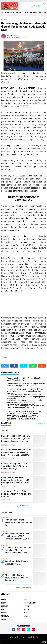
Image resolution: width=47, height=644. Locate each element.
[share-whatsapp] (33, 366)
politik (25, 12)
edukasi (27, 600)
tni (31, 12)
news (7, 12)
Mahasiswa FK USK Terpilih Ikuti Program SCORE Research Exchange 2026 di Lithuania (17, 538)
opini (35, 12)
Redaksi (29, 637)
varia (12, 12)
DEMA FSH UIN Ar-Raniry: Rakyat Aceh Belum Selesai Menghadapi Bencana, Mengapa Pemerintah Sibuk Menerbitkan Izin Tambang (16, 440)
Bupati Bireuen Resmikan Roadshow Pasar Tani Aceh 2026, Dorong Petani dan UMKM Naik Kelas (16, 481)
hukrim (18, 12)
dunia (4, 600)
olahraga (5, 616)
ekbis (40, 12)
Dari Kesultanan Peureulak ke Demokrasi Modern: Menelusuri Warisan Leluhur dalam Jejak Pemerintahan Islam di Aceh (18, 553)
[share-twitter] (23, 366)
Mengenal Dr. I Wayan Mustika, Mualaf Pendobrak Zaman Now (17, 578)
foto (3, 609)
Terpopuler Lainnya (24, 588)
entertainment (30, 603)
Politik (23, 637)
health (27, 609)
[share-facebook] (14, 366)
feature (5, 606)
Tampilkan (41, 424)
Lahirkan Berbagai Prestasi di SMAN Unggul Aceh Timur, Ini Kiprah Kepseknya (14, 466)
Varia (11, 637)
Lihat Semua (24, 506)
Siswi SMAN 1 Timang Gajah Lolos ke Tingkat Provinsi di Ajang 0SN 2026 (16, 494)
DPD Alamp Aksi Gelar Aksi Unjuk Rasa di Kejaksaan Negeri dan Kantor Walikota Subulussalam (16, 452)
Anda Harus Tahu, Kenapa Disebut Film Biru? (17, 563)
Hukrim (17, 637)
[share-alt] (5, 366)
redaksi (27, 616)
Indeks (36, 637)
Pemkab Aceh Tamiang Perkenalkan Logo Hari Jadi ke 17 (18, 522)
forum (26, 606)
